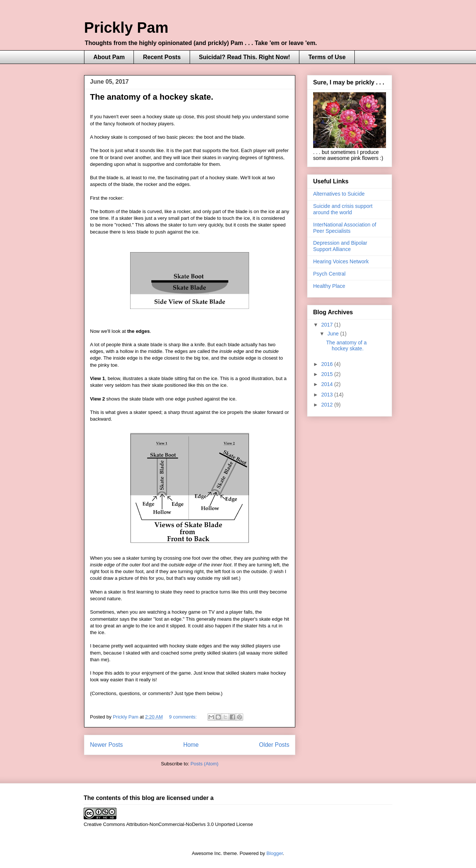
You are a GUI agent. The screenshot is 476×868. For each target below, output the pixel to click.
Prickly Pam (126, 28)
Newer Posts (106, 745)
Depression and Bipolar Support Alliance (340, 246)
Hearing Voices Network (341, 261)
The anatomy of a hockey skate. (152, 97)
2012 (328, 405)
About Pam (109, 57)
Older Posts (274, 745)
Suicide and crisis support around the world (343, 209)
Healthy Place (329, 286)
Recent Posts (162, 57)
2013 (328, 395)
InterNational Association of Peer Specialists (345, 228)
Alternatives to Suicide (339, 194)
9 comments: (183, 717)
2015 (328, 374)
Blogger (274, 853)
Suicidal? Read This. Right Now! (245, 57)
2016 (328, 364)
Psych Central (329, 274)
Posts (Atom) (204, 764)
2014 (328, 384)
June (334, 334)
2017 (328, 325)
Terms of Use (327, 57)
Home (191, 745)
